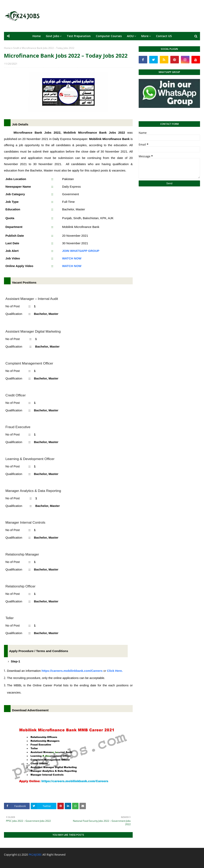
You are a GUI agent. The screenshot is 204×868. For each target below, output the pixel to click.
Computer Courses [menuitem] (109, 36)
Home (7, 48)
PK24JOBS (35, 855)
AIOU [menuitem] (130, 36)
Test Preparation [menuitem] (79, 36)
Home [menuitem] (37, 36)
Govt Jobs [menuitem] (52, 36)
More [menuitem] (145, 36)
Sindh (16, 48)
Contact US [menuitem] (164, 36)
